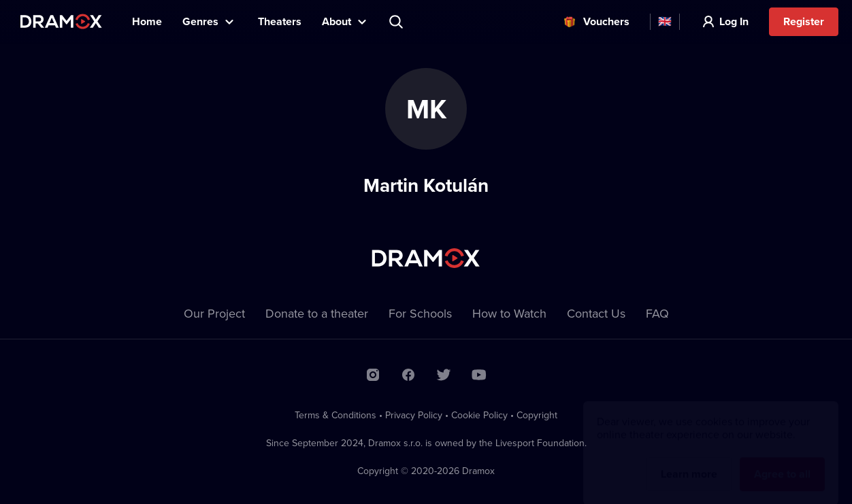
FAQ (657, 313)
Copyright (537, 415)
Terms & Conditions (335, 415)
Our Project (214, 313)
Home (147, 21)
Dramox (61, 21)
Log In (734, 21)
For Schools (420, 313)
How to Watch (509, 313)
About (337, 21)
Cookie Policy (479, 415)
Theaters (280, 21)
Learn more (689, 461)
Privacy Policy (414, 415)
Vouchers (606, 21)
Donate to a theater (317, 313)
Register (804, 21)
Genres (200, 21)
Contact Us (596, 313)
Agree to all (782, 461)
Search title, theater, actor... (397, 22)
